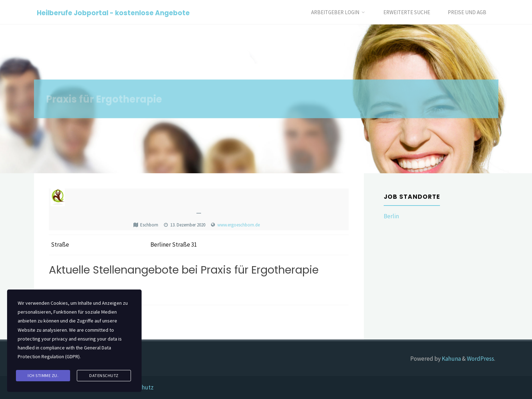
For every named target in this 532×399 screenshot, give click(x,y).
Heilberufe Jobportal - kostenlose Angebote (113, 13)
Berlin (391, 216)
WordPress (480, 359)
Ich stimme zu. (43, 375)
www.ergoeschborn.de (239, 225)
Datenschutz (104, 375)
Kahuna (451, 359)
